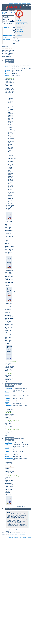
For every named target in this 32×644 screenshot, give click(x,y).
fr (13, 25)
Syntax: (7, 67)
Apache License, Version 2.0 (18, 534)
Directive (9, 62)
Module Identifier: (7, 36)
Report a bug (20, 31)
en (11, 25)
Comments (19, 36)
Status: (5, 34)
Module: (7, 75)
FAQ (20, 3)
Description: (6, 28)
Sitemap (29, 3)
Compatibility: (6, 39)
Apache (4, 12)
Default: (7, 395)
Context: (7, 70)
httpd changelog (20, 28)
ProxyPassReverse (10, 362)
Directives (16, 3)
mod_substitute (7, 49)
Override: (8, 72)
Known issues (20, 30)
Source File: (6, 37)
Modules (11, 3)
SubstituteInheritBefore (21, 22)
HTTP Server (10, 12)
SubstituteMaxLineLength (22, 23)
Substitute (18, 21)
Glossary (24, 3)
